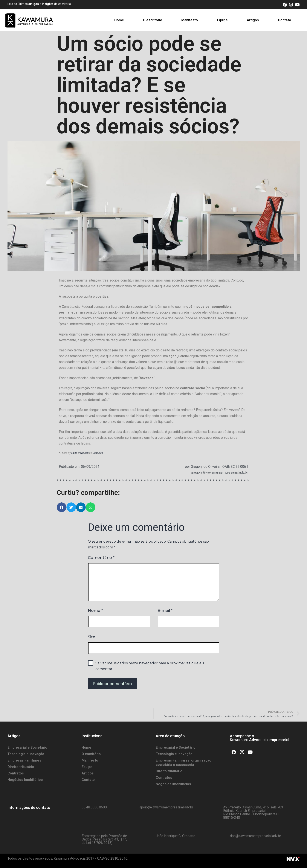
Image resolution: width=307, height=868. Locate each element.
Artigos (253, 20)
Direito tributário (21, 767)
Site (92, 637)
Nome (95, 611)
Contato (285, 20)
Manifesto (190, 20)
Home (119, 20)
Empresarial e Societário (27, 747)
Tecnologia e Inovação (26, 754)
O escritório (153, 20)
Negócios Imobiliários (25, 780)
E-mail (165, 611)
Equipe (222, 20)
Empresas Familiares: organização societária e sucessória (184, 763)
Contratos (16, 773)
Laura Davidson (80, 453)
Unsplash (98, 453)
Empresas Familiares (24, 760)
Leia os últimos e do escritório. (40, 4)
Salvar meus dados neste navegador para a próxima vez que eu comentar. (150, 666)
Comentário (101, 558)
